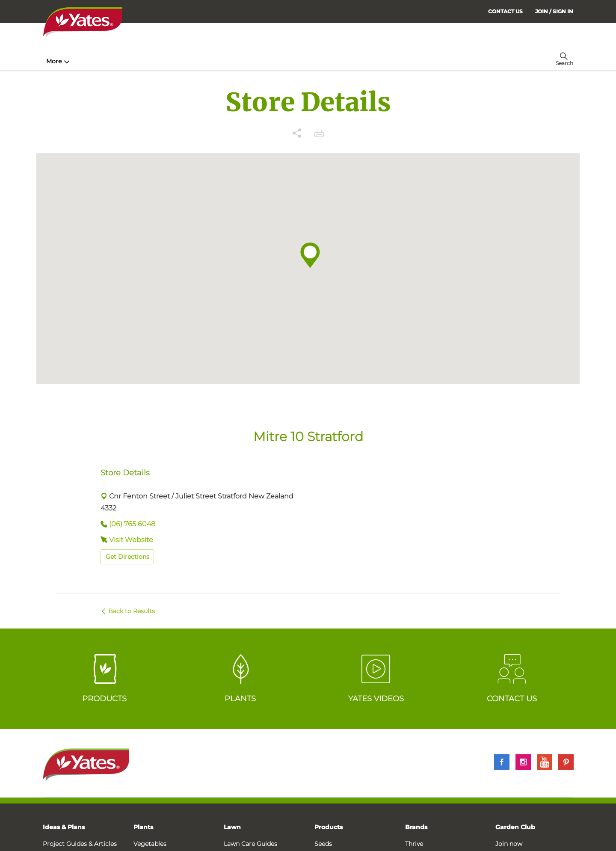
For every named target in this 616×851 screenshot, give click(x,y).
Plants (143, 827)
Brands (416, 827)
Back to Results (132, 611)
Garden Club (515, 827)
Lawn (232, 827)
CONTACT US (505, 11)
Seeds (323, 844)
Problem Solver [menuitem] (327, 61)
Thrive (414, 844)
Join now (509, 844)
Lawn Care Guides (250, 844)
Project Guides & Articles (80, 844)
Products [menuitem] (150, 61)
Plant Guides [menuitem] (207, 61)
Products (329, 827)
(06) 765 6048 (132, 524)
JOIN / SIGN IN (554, 11)
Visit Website (131, 540)
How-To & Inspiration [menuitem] (82, 61)
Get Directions (127, 557)
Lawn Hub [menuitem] (265, 61)
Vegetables (150, 844)
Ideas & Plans (64, 827)
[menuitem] (554, 11)
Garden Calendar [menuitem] (395, 61)
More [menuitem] (440, 61)
